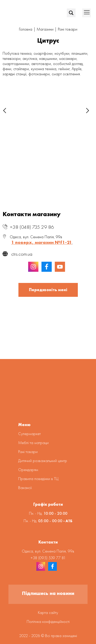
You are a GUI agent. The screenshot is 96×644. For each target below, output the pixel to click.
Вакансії (25, 488)
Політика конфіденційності (48, 622)
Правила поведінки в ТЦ (38, 479)
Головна (26, 29)
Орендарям (28, 470)
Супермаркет (29, 434)
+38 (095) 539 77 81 (48, 558)
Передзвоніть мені (48, 290)
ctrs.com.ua (17, 254)
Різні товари (68, 29)
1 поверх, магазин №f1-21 (42, 242)
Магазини (45, 29)
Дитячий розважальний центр (43, 461)
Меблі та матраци (33, 443)
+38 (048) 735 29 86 (32, 227)
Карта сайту (48, 613)
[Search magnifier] (71, 13)
